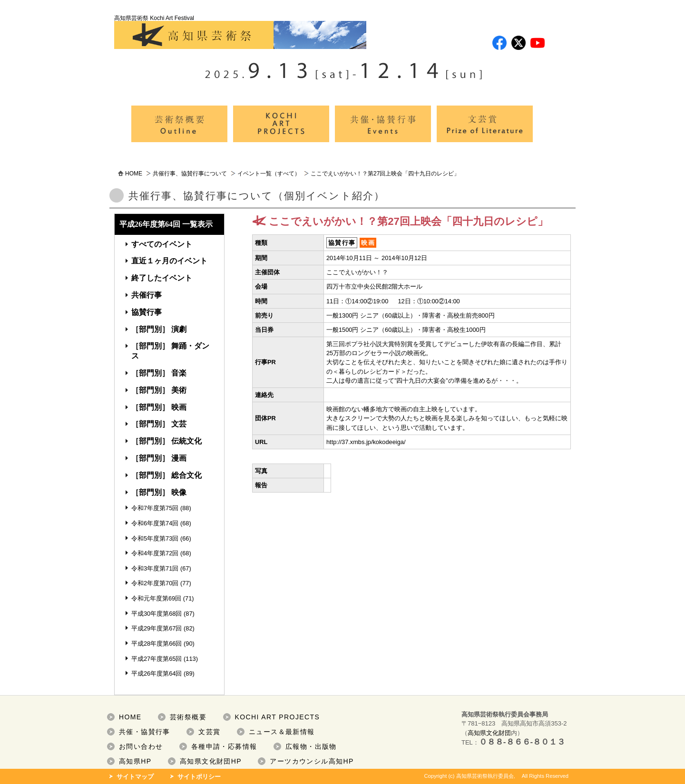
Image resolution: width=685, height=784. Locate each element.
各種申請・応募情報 (224, 746)
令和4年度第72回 (155, 553)
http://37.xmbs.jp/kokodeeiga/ (366, 442)
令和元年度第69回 (156, 598)
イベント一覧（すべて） (269, 174)
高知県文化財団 (489, 733)
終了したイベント (162, 278)
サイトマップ (135, 777)
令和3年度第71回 (155, 568)
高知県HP (135, 761)
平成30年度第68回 (157, 614)
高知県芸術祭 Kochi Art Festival (240, 32)
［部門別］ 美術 (159, 390)
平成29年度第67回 (157, 628)
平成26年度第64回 (157, 673)
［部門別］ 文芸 (159, 424)
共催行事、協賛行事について (190, 174)
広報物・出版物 (311, 746)
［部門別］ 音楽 (159, 373)
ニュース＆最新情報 (282, 732)
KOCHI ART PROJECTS (278, 717)
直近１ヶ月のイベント (169, 261)
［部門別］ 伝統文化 (166, 441)
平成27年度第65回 (157, 659)
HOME (134, 174)
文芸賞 (209, 732)
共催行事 (147, 295)
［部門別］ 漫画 (159, 458)
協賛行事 (147, 312)
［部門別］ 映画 (159, 407)
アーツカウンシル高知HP (312, 761)
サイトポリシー (199, 777)
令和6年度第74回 (155, 523)
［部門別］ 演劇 (159, 329)
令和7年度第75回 (155, 508)
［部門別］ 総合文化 (166, 475)
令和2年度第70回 (155, 583)
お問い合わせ (141, 746)
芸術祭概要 (188, 717)
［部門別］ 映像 (159, 492)
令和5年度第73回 (155, 538)
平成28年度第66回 (157, 644)
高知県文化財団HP (211, 761)
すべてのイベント (162, 244)
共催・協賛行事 (145, 732)
